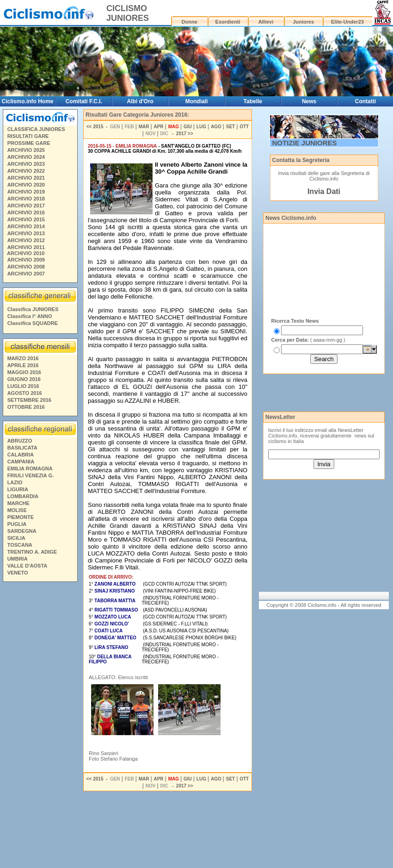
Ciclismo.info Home (28, 101)
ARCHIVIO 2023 (26, 164)
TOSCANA (20, 545)
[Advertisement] (40, 726)
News (309, 101)
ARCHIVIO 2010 (26, 253)
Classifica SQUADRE (33, 323)
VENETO (18, 573)
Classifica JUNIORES (33, 309)
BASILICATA (22, 448)
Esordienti (228, 22)
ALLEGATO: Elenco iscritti (118, 677)
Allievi (266, 22)
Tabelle (253, 101)
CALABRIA (21, 455)
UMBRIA (18, 559)
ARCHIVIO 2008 (26, 267)
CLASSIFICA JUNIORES (36, 129)
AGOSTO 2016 (25, 393)
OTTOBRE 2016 (26, 407)
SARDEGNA (22, 531)
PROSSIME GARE (29, 143)
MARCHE (18, 503)
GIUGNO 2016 (24, 379)
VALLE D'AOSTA (28, 566)
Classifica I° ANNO (30, 316)
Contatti (365, 101)
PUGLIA (17, 524)
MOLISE (17, 510)
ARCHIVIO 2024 (26, 157)
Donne (190, 22)
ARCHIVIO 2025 (26, 150)
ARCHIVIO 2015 (26, 219)
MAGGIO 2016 (24, 372)
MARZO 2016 (23, 358)
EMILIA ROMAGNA (30, 468)
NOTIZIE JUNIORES (305, 143)
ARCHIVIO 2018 (26, 199)
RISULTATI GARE (28, 136)
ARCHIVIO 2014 (26, 226)
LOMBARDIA (23, 496)
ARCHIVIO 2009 (26, 260)
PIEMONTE (21, 517)
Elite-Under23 (347, 22)
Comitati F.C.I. (84, 101)
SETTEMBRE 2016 (29, 400)
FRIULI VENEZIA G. (31, 475)
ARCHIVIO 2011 (26, 247)
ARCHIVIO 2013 (26, 233)
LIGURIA (18, 489)
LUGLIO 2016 (23, 386)
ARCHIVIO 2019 (26, 192)
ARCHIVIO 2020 (26, 185)
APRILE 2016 (23, 365)
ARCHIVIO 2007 (26, 274)
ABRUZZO (20, 441)
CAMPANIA (21, 462)
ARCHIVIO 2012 (26, 240)
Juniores (303, 22)
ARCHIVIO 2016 (26, 212)
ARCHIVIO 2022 (26, 171)
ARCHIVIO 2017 (26, 206)
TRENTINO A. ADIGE (32, 552)
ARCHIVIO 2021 (26, 178)
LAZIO (15, 482)
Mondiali (197, 101)
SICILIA (16, 538)
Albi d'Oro (140, 101)
